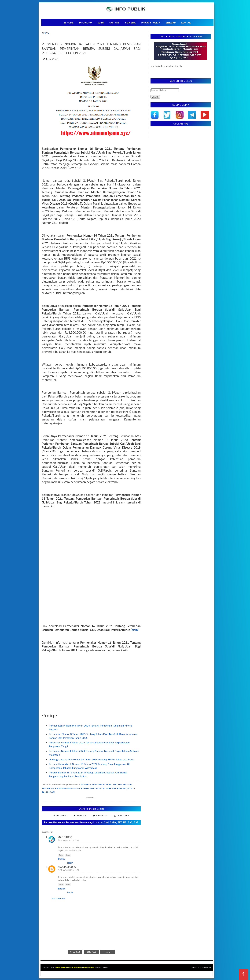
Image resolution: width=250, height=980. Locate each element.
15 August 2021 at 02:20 (70, 870)
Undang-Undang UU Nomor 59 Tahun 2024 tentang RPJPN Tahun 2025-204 (92, 759)
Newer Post (75, 952)
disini (135, 630)
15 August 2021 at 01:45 (70, 840)
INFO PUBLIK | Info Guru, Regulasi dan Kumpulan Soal (74, 967)
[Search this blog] (165, 90)
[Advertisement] (91, 681)
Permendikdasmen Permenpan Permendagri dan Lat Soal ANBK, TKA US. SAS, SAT (91, 822)
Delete (68, 855)
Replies (62, 859)
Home (107, 952)
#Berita (90, 798)
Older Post (91, 952)
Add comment (58, 899)
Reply (61, 855)
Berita (45, 33)
